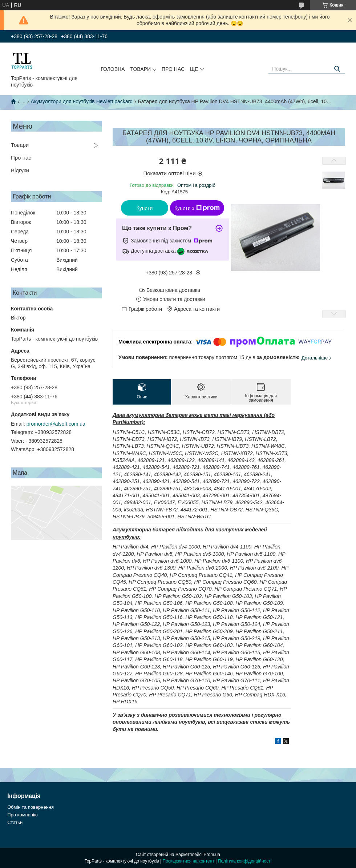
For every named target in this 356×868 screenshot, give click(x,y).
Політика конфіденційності (245, 861)
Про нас (173, 69)
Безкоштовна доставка (173, 290)
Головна (113, 69)
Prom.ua (212, 855)
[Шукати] (337, 69)
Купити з (197, 208)
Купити (145, 208)
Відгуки (20, 170)
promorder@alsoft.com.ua (56, 424)
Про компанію (23, 815)
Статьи (15, 822)
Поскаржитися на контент (189, 861)
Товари (141, 69)
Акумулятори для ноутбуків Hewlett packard (82, 101)
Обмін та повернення (31, 807)
